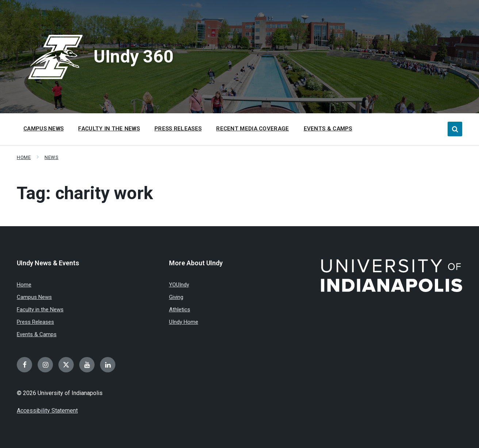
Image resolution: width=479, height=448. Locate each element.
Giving (176, 297)
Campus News (34, 297)
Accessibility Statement (47, 411)
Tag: (85, 193)
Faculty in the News (40, 310)
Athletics (180, 310)
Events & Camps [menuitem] (328, 129)
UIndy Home (184, 322)
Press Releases (35, 322)
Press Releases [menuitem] (178, 129)
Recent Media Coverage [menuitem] (252, 129)
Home (24, 157)
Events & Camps (37, 334)
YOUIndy (179, 285)
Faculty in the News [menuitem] (109, 129)
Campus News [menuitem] (43, 129)
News (51, 157)
